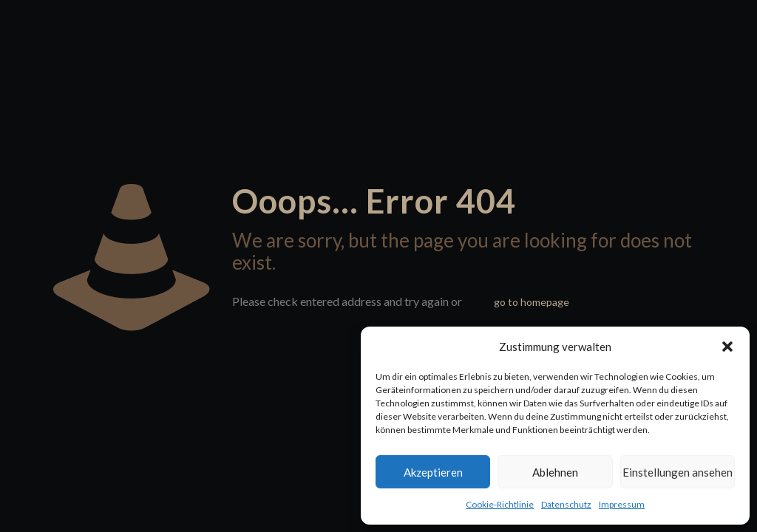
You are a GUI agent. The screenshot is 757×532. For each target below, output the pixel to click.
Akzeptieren (433, 472)
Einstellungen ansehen (678, 472)
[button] (727, 347)
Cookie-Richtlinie (500, 504)
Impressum (622, 504)
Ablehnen (555, 472)
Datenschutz (566, 504)
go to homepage (532, 302)
